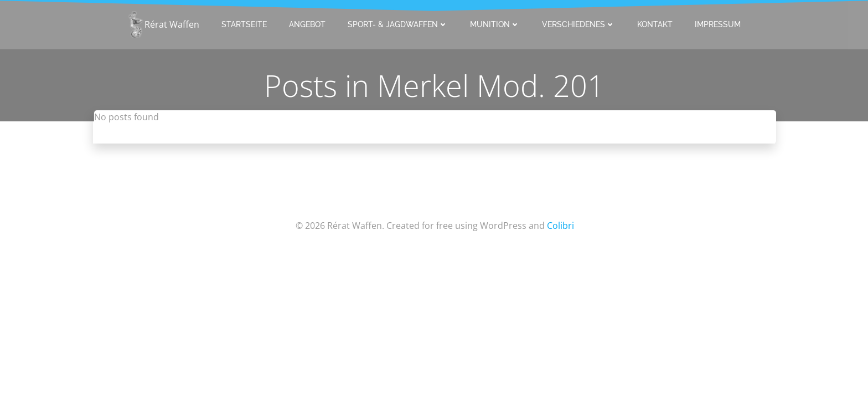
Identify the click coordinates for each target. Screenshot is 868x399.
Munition (495, 24)
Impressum (718, 24)
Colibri (560, 226)
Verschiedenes (578, 24)
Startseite (244, 24)
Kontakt (655, 24)
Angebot (307, 24)
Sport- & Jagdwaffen (398, 24)
